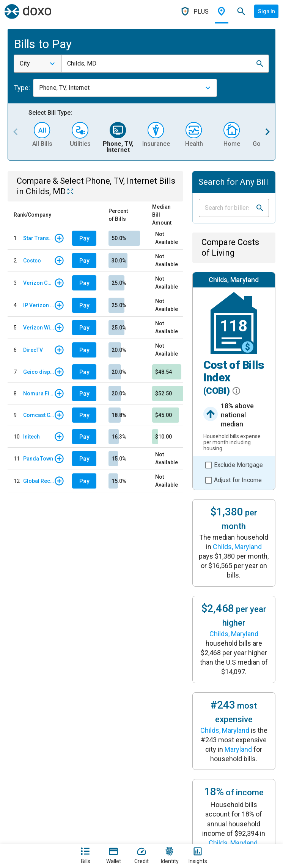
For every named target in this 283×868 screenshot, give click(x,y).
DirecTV (33, 350)
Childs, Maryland (237, 547)
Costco (32, 261)
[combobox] (38, 64)
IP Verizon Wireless (39, 305)
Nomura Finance (39, 393)
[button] (260, 64)
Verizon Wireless (39, 328)
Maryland (238, 749)
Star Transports (39, 238)
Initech (31, 437)
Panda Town (38, 459)
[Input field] (227, 208)
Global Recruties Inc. (39, 481)
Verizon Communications (39, 283)
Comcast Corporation (39, 415)
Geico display (39, 372)
